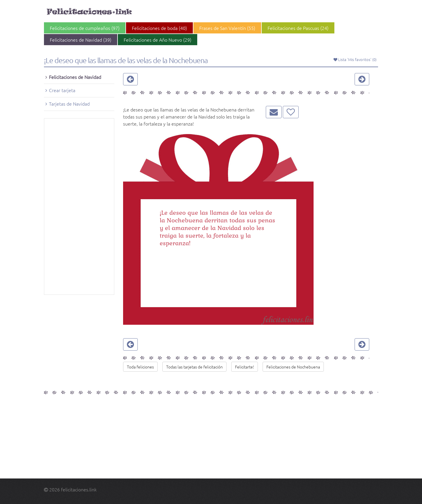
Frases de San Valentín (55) (227, 28)
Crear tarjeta (62, 90)
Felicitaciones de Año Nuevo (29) (158, 40)
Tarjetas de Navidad (69, 104)
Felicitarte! (245, 367)
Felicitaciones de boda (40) (159, 28)
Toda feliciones (140, 367)
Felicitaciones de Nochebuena (293, 367)
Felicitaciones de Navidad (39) (81, 40)
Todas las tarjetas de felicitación (194, 367)
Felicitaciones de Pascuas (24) (298, 28)
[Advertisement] (79, 207)
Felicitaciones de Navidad (75, 77)
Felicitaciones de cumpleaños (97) (85, 28)
